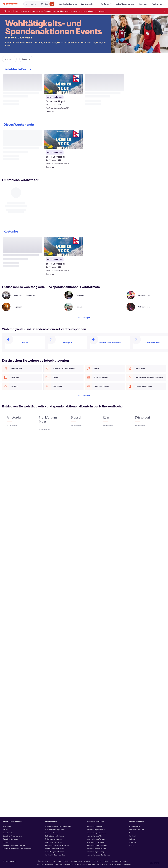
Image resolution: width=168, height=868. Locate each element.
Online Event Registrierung (55, 836)
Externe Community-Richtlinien (14, 845)
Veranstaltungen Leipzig (96, 852)
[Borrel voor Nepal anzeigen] (64, 84)
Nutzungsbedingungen (119, 861)
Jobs (60, 861)
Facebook (133, 836)
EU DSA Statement (88, 864)
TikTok (131, 845)
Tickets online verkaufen (54, 842)
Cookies (77, 864)
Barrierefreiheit (66, 864)
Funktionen (7, 826)
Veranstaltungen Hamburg (96, 830)
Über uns (41, 861)
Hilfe (54, 861)
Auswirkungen (77, 861)
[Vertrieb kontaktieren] (68, 4)
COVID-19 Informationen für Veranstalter (17, 849)
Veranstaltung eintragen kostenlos (57, 845)
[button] (105, 4)
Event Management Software (55, 852)
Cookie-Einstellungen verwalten (119, 864)
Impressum (101, 864)
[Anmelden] (143, 4)
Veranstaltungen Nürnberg (96, 849)
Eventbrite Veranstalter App (13, 836)
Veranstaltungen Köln (95, 836)
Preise (5, 830)
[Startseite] (10, 4)
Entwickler (98, 861)
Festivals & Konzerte (52, 833)
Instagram (133, 842)
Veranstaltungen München (96, 833)
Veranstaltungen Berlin (95, 826)
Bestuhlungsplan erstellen (54, 849)
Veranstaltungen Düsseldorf (97, 845)
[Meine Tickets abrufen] (125, 4)
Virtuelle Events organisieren (55, 830)
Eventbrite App (8, 833)
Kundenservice (134, 826)
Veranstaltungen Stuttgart (96, 842)
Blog (48, 861)
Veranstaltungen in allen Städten (98, 855)
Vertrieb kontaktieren (136, 830)
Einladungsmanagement (54, 839)
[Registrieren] (157, 4)
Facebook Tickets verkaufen (55, 855)
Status (106, 861)
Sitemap (6, 842)
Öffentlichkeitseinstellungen (48, 864)
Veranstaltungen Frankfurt (96, 839)
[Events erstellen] (88, 4)
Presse (66, 861)
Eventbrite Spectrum (10, 839)
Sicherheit (88, 861)
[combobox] (46, 4)
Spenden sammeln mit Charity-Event (58, 826)
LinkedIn (132, 839)
